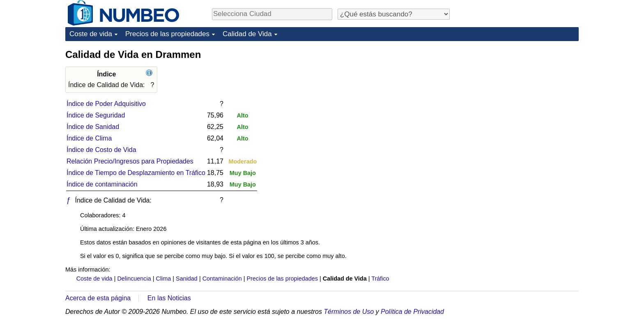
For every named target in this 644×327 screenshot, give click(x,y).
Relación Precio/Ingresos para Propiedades (130, 161)
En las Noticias (169, 298)
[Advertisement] (517, 99)
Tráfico (380, 279)
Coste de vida (91, 34)
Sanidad (187, 279)
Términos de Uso (349, 312)
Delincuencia (134, 279)
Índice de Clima (89, 138)
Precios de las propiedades (167, 34)
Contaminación (222, 279)
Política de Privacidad (412, 312)
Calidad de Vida (247, 34)
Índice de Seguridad (96, 115)
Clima (164, 279)
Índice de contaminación (102, 184)
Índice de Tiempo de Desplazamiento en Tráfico (136, 173)
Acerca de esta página (98, 298)
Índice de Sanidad (93, 127)
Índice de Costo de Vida (101, 150)
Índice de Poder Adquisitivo (106, 104)
